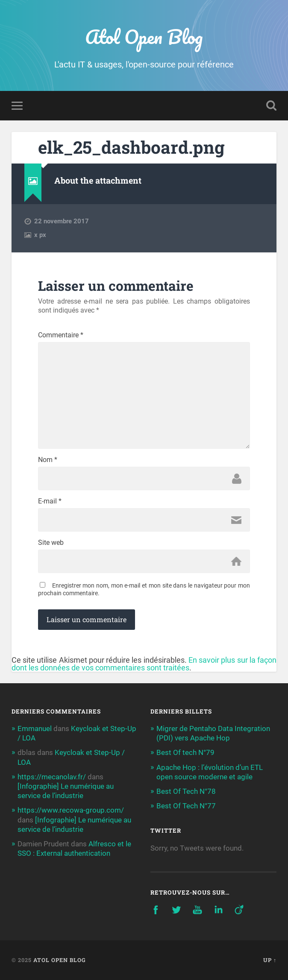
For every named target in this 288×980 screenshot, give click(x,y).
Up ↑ (270, 960)
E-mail (50, 501)
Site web (51, 543)
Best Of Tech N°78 (186, 791)
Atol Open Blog (144, 37)
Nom (48, 460)
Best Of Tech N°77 (186, 806)
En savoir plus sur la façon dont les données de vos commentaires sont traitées (144, 664)
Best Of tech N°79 (185, 752)
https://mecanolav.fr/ (52, 777)
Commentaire (61, 335)
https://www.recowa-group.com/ (71, 810)
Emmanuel (35, 728)
